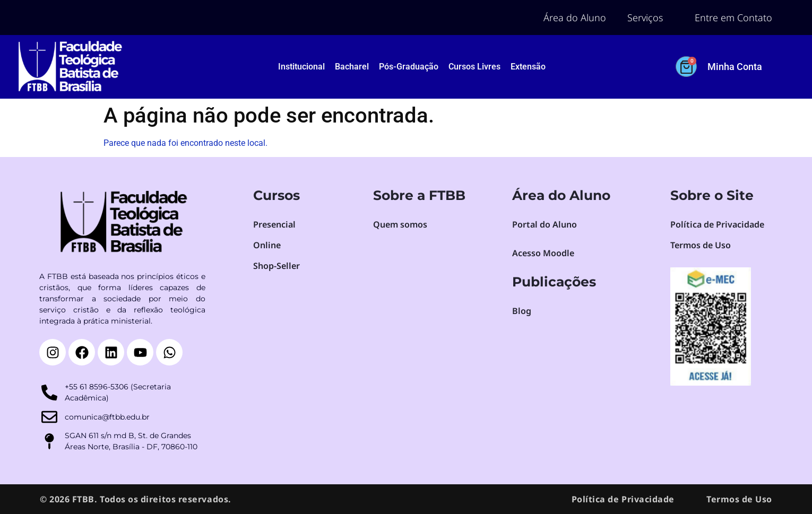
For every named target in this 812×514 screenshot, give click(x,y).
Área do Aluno (575, 18)
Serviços (645, 18)
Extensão (528, 67)
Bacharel (352, 67)
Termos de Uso (739, 499)
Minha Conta (735, 67)
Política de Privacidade (623, 499)
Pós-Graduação (409, 67)
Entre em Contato (733, 18)
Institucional (301, 67)
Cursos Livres (474, 67)
